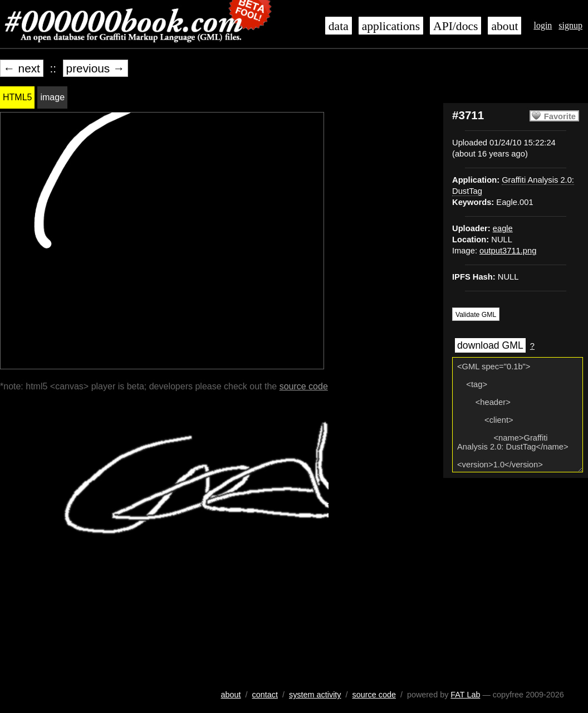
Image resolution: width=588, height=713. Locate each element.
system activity (315, 695)
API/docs (455, 26)
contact (265, 695)
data (339, 26)
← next (22, 68)
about (504, 26)
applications (391, 26)
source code (304, 386)
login (543, 25)
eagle (503, 228)
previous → (95, 68)
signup (570, 25)
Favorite (560, 116)
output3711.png (508, 251)
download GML (490, 345)
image (52, 97)
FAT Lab (465, 695)
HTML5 (17, 97)
